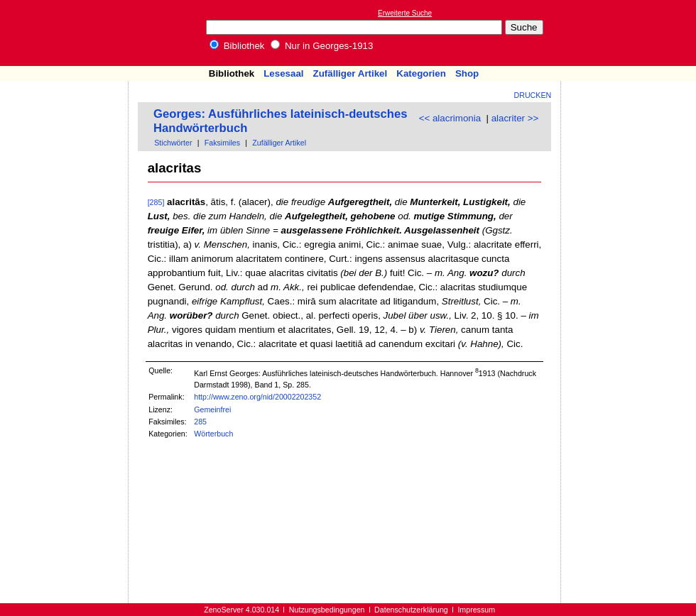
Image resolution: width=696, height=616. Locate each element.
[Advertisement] (65, 123)
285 (200, 422)
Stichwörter (173, 143)
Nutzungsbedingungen (327, 610)
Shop (467, 73)
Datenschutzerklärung (411, 610)
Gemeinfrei (212, 409)
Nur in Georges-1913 (322, 46)
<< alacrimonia (450, 118)
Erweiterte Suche (405, 13)
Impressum (476, 610)
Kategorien (421, 73)
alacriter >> (515, 118)
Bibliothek (237, 46)
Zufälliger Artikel (350, 73)
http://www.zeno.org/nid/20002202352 (257, 397)
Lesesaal (283, 73)
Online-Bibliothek (67, 33)
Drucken (533, 95)
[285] (156, 202)
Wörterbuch (213, 434)
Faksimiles (222, 143)
